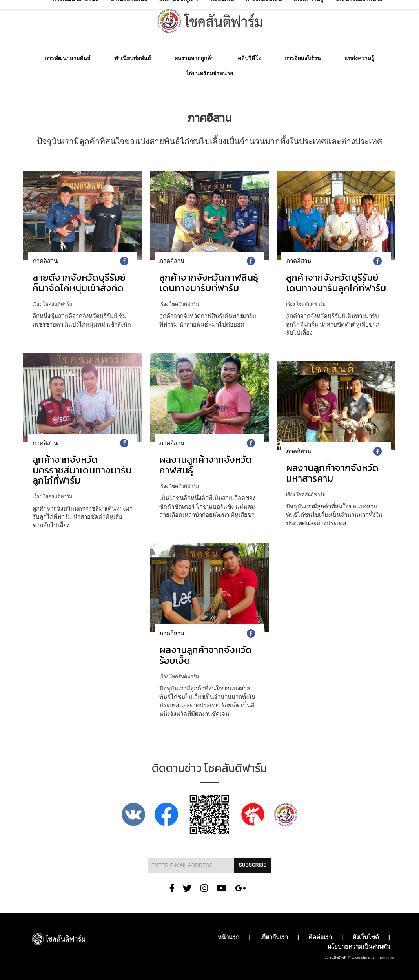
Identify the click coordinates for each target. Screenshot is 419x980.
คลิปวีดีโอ (250, 58)
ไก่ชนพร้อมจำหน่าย (209, 73)
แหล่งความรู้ (359, 58)
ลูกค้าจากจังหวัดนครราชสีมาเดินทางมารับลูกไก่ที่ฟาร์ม (82, 470)
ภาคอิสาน (45, 261)
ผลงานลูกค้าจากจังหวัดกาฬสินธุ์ (206, 464)
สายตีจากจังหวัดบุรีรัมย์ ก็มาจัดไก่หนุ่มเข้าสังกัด (79, 282)
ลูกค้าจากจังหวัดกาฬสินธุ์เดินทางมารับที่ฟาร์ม (209, 282)
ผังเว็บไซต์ (366, 937)
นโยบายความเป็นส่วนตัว (359, 946)
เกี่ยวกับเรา (274, 937)
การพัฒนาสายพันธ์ (68, 58)
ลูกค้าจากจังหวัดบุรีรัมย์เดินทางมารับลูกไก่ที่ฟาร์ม (336, 282)
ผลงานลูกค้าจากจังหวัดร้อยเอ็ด (206, 655)
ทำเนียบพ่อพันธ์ (133, 58)
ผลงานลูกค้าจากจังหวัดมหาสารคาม (332, 473)
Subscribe (253, 865)
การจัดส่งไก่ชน (303, 58)
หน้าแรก (229, 937)
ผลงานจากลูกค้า (194, 58)
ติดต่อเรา (320, 937)
